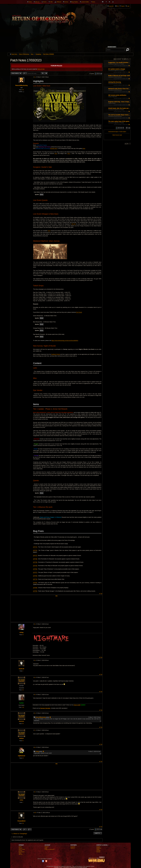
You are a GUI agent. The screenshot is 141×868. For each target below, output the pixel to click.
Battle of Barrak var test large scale (119, 76)
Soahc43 (21, 669)
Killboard (59, 2)
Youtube (98, 851)
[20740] (35, 566)
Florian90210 (21, 821)
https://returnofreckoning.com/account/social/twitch (65, 340)
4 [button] (122, 128)
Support (98, 847)
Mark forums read (117, 135)
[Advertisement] (70, 39)
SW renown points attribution (117, 95)
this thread (79, 312)
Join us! (21, 854)
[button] (129, 128)
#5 (35, 695)
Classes (110, 97)
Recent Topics (121, 59)
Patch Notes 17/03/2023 (48, 54)
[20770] (35, 579)
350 (23, 90)
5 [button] (123, 128)
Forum (45, 2)
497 (23, 724)
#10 (35, 813)
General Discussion (118, 77)
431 (23, 690)
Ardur (21, 800)
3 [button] (120, 128)
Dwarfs (114, 103)
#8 (35, 747)
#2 (35, 624)
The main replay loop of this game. (119, 121)
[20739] (35, 562)
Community (111, 64)
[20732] (35, 550)
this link (74, 224)
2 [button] (118, 128)
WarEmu (73, 848)
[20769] (35, 576)
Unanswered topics (113, 132)
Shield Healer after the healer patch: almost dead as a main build (119, 108)
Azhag (21, 632)
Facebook (99, 848)
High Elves (115, 97)
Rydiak (21, 703)
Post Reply (16, 73)
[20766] (35, 569)
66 (23, 741)
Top (101, 594)
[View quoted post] (50, 717)
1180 (23, 707)
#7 (35, 730)
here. (69, 153)
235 (23, 823)
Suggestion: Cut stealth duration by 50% (119, 62)
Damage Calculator (45, 708)
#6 (35, 713)
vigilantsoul (21, 756)
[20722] (35, 547)
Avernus (21, 721)
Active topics (123, 132)
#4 (35, 677)
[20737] (35, 555)
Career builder (85, 2)
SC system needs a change (117, 69)
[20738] (35, 559)
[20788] (35, 588)
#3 (35, 660)
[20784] (35, 583)
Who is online (18, 837)
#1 (35, 77)
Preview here (54, 148)
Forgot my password (50, 849)
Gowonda (73, 847)
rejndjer (21, 686)
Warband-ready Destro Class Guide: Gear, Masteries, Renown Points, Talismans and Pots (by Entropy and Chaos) (119, 89)
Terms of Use (41, 69)
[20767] (35, 572)
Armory (66, 2)
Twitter (98, 849)
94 (23, 635)
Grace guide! (77, 705)
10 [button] (127, 128)
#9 (35, 792)
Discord (98, 852)
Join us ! (37, 2)
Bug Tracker (75, 2)
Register (47, 847)
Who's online (22, 849)
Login (46, 848)
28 (23, 758)
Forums (21, 848)
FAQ (118, 6)
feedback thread (56, 354)
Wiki (52, 2)
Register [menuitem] (123, 6)
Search (128, 50)
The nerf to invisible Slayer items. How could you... (119, 115)
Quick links (111, 6)
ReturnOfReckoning (21, 85)
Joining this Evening (115, 82)
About (93, 2)
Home (30, 2)
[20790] (35, 591)
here (84, 148)
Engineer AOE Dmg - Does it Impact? (119, 102)
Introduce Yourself (118, 84)
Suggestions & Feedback (119, 64)
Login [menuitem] (128, 6)
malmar (21, 738)
